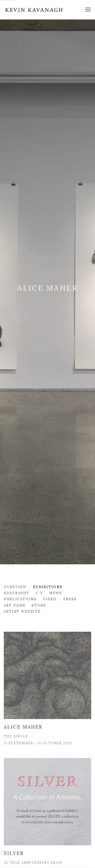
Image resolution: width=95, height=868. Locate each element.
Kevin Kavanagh (34, 10)
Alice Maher (48, 288)
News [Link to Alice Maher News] (56, 593)
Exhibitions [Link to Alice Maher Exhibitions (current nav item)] (48, 587)
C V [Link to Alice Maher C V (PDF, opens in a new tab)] (39, 593)
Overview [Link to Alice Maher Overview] (15, 587)
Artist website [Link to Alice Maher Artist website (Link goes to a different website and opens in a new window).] (22, 611)
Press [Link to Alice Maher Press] (70, 599)
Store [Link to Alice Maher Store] (39, 605)
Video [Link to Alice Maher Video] (50, 599)
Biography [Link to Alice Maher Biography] (17, 593)
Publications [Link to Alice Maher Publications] (20, 599)
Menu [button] (87, 10)
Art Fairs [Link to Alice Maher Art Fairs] (15, 605)
